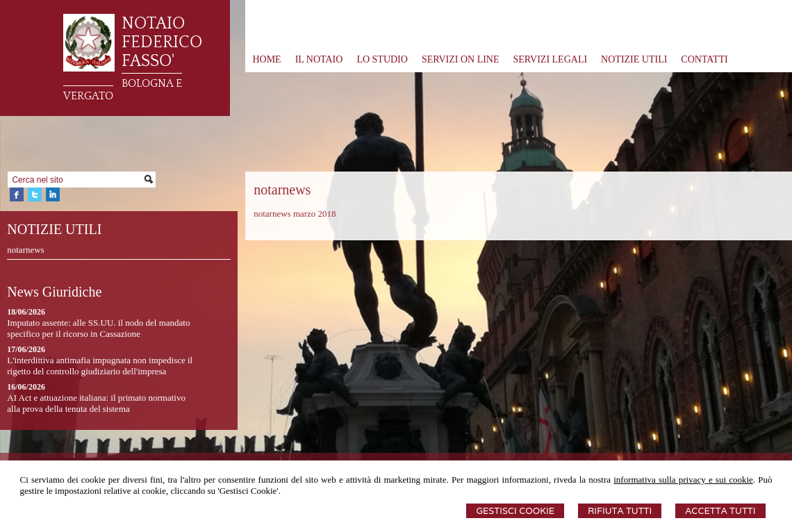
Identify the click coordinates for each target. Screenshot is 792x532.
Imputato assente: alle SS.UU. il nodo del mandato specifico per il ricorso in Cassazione (98, 328)
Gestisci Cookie (515, 511)
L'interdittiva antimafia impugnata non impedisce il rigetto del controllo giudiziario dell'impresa (100, 366)
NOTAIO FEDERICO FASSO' (162, 42)
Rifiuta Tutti (620, 511)
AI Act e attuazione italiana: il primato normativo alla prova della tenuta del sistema (96, 403)
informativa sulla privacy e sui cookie (683, 480)
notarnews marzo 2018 (295, 214)
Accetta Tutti (720, 511)
